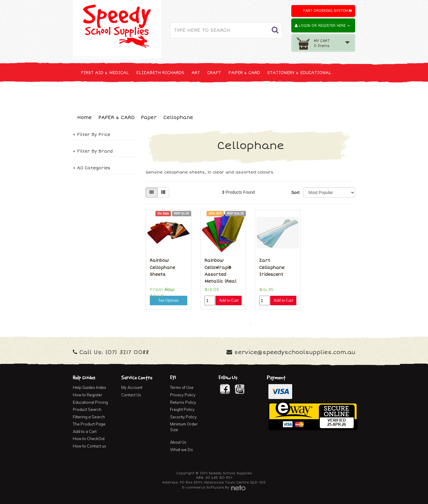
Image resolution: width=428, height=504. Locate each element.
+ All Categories (92, 168)
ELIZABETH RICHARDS (160, 73)
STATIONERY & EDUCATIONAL (299, 73)
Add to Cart (229, 300)
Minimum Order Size (184, 427)
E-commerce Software (203, 487)
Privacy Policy (183, 395)
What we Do (181, 450)
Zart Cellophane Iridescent (272, 267)
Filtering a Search (89, 417)
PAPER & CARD (244, 73)
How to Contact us (89, 446)
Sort (295, 192)
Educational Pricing (90, 402)
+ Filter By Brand (93, 151)
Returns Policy (183, 402)
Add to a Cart (85, 431)
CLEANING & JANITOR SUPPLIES (221, 95)
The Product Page (89, 424)
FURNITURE (275, 95)
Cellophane (178, 118)
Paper (149, 118)
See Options (169, 300)
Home (85, 118)
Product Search (87, 409)
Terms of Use (182, 387)
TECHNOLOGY (165, 95)
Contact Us (131, 395)
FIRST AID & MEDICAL (105, 73)
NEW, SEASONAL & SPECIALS (112, 95)
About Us (178, 442)
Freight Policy (182, 409)
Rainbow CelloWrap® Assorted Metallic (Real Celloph (220, 274)
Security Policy (183, 417)
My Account (132, 387)
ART (196, 73)
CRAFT (214, 73)
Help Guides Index (89, 387)
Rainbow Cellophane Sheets (162, 267)
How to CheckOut (89, 439)
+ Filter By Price (92, 135)
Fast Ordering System (328, 11)
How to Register (88, 395)
